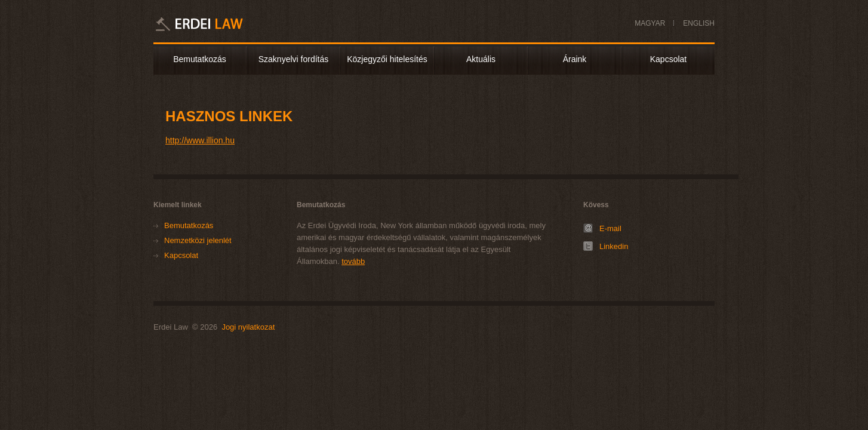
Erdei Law (215, 24)
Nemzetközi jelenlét (198, 240)
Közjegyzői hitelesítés (387, 59)
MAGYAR (650, 23)
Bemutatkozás (200, 59)
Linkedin (614, 246)
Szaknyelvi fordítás (294, 59)
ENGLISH (699, 23)
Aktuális (481, 59)
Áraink (575, 59)
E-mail (610, 228)
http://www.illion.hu (200, 140)
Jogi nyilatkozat (248, 327)
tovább (353, 261)
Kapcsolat (668, 59)
